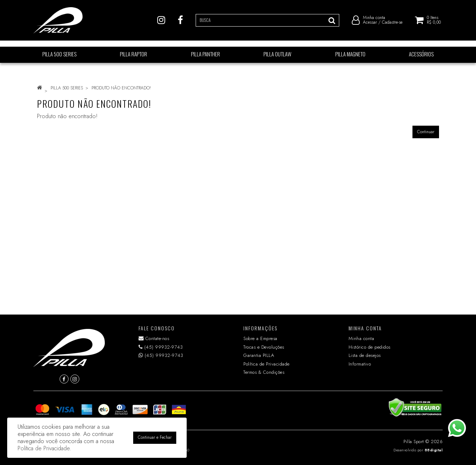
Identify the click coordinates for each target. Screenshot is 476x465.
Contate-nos (154, 338)
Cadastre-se (392, 25)
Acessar (370, 25)
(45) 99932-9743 (161, 347)
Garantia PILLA (259, 355)
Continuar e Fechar (155, 437)
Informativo (360, 364)
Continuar (426, 132)
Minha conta (361, 338)
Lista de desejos (365, 355)
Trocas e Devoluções (264, 347)
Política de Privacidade (267, 364)
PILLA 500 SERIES (67, 88)
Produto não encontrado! (121, 88)
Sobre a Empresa (260, 338)
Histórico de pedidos (370, 347)
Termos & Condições (264, 372)
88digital (434, 450)
